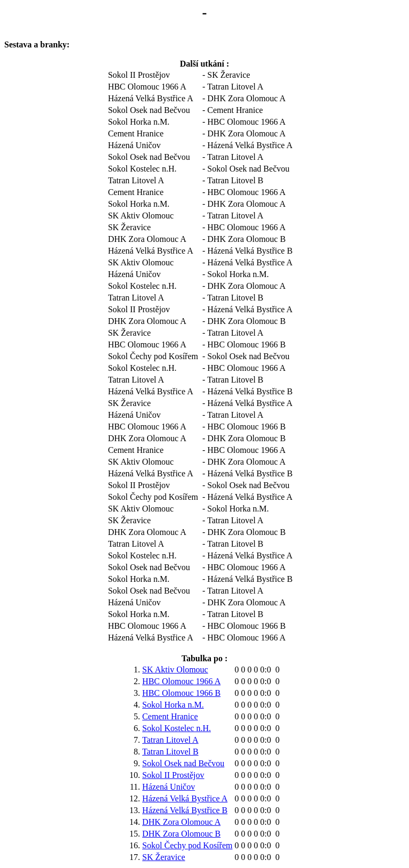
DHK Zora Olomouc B (181, 834)
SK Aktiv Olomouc (175, 670)
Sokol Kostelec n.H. (177, 728)
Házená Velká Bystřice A (185, 798)
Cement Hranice (170, 716)
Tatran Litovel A (170, 740)
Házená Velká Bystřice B (185, 810)
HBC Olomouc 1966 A (181, 681)
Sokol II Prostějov (173, 775)
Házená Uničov (169, 787)
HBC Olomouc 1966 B (181, 693)
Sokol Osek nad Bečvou (183, 763)
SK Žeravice (163, 857)
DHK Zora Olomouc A (181, 822)
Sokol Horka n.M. (173, 705)
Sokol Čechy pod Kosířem (187, 845)
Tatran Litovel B (170, 752)
